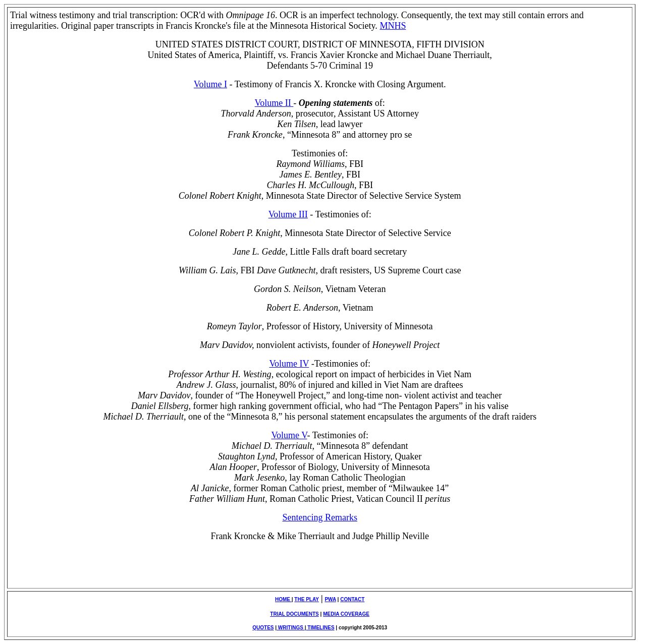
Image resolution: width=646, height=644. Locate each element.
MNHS (393, 26)
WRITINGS (291, 628)
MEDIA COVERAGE (346, 614)
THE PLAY (307, 599)
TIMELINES (320, 628)
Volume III (288, 214)
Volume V (289, 435)
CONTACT (352, 599)
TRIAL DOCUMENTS (294, 614)
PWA (330, 599)
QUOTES (263, 628)
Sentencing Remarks (319, 517)
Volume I (210, 84)
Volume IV (289, 364)
